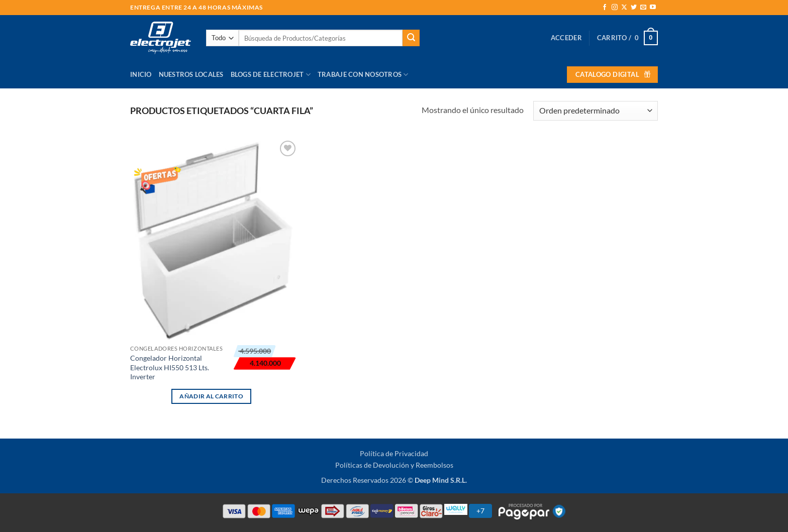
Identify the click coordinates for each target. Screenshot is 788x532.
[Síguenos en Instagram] (615, 8)
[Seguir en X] (624, 8)
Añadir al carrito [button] (211, 396)
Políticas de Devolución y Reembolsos (394, 465)
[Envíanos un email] (643, 8)
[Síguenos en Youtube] (653, 8)
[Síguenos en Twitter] (634, 8)
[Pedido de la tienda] (596, 111)
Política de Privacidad (394, 453)
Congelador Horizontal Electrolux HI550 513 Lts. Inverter (170, 367)
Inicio (141, 74)
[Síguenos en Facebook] (605, 8)
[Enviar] (411, 38)
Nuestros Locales (191, 74)
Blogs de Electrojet (271, 75)
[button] (566, 38)
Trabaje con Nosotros (363, 75)
